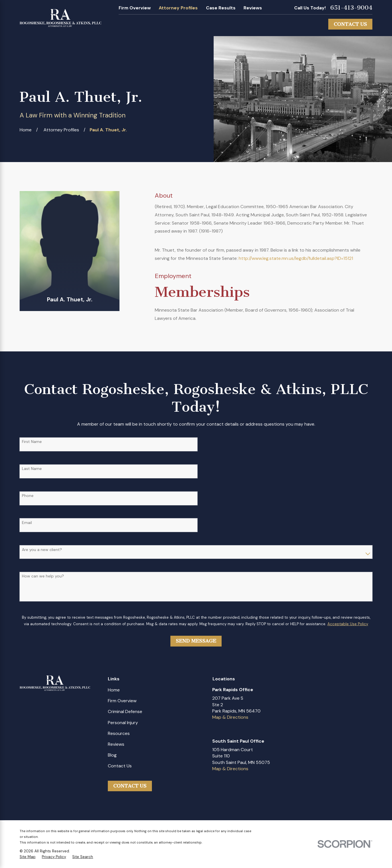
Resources (119, 733)
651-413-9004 (351, 8)
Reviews (253, 8)
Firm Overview (135, 8)
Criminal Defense (125, 711)
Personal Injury (123, 723)
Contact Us (350, 24)
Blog (112, 755)
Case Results (221, 8)
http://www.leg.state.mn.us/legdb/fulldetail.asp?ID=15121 (296, 258)
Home (114, 690)
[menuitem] (28, 857)
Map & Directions (230, 717)
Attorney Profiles (178, 8)
